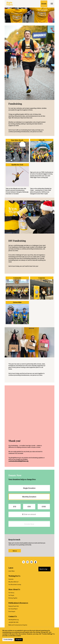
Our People (11, 595)
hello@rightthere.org (14, 620)
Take (7, 189)
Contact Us (13, 616)
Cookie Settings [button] (8, 640)
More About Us (14, 589)
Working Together (13, 598)
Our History (11, 593)
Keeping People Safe (14, 606)
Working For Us (14, 576)
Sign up (32, 172)
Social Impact (12, 612)
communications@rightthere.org (18, 461)
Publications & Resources (18, 603)
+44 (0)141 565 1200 (13, 622)
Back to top (44, 569)
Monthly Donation (29, 497)
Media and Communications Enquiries (18, 625)
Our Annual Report (13, 609)
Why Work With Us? (13, 582)
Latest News (12, 571)
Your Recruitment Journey (15, 585)
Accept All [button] (19, 640)
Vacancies (11, 579)
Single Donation (29, 488)
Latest (11, 568)
